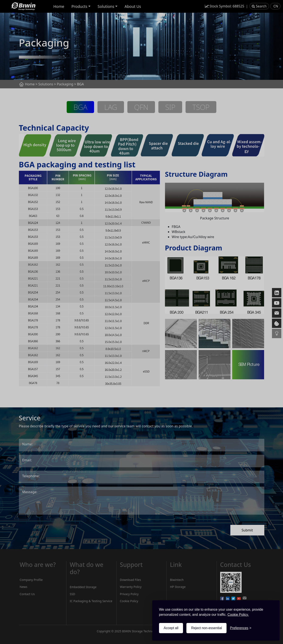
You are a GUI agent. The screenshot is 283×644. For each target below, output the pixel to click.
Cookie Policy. (238, 615)
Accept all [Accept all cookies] (171, 628)
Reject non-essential (206, 628)
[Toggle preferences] (241, 628)
